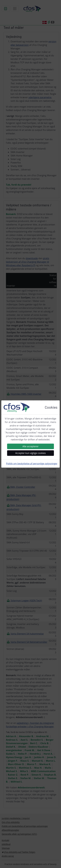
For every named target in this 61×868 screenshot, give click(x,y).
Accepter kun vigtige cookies (30, 453)
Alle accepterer (31, 446)
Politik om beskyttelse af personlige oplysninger (32, 464)
